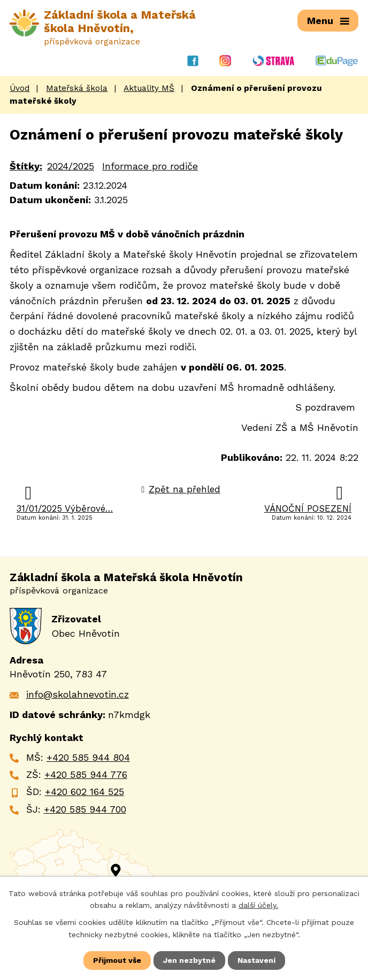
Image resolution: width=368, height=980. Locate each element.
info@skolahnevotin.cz (78, 694)
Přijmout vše (117, 960)
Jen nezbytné (189, 960)
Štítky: (26, 166)
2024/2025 (71, 166)
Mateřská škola (77, 88)
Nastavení (256, 960)
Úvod (20, 88)
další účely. (258, 905)
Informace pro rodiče (150, 166)
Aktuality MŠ (149, 88)
